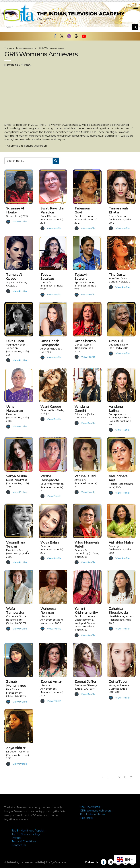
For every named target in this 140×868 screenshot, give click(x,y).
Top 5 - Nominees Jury (26, 834)
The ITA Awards (90, 807)
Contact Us (19, 845)
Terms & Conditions (24, 841)
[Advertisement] (70, 95)
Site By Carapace (56, 862)
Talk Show (86, 818)
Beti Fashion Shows (93, 814)
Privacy (16, 838)
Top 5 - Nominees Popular (28, 831)
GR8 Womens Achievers (96, 811)
